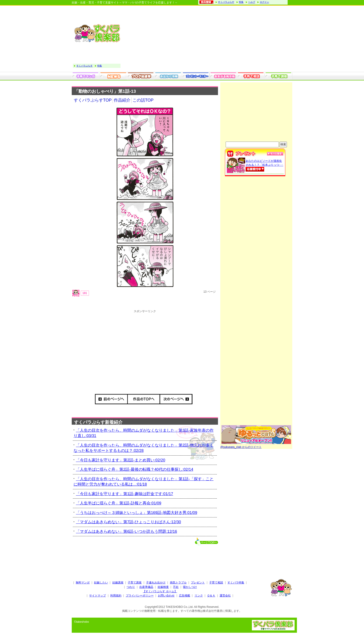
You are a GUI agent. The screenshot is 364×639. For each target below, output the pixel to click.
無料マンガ (83, 583)
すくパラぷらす (226, 2)
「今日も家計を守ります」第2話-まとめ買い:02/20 (121, 460)
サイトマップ (97, 596)
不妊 (176, 587)
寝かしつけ (190, 587)
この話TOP (143, 100)
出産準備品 (146, 587)
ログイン (264, 2)
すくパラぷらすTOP (93, 100)
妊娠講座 (118, 583)
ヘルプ (252, 2)
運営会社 (225, 596)
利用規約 (116, 596)
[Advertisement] (208, 39)
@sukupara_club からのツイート (241, 447)
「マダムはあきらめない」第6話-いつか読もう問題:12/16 (127, 531)
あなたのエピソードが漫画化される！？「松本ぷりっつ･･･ (264, 165)
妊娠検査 (163, 587)
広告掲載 (185, 596)
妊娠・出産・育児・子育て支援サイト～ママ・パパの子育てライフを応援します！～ (125, 3)
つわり (131, 587)
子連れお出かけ (156, 583)
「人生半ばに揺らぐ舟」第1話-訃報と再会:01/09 (119, 503)
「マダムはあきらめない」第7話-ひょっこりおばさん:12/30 (128, 522)
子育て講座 (135, 583)
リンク (199, 596)
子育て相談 (216, 583)
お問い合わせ (166, 596)
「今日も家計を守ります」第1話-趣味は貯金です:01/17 (125, 494)
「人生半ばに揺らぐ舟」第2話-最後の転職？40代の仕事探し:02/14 (135, 469)
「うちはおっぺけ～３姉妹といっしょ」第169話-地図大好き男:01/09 (136, 513)
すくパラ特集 (236, 583)
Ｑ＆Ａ (211, 596)
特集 (241, 2)
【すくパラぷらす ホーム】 (160, 591)
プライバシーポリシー (140, 596)
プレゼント (198, 583)
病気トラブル (178, 583)
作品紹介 (122, 100)
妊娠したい (101, 583)
